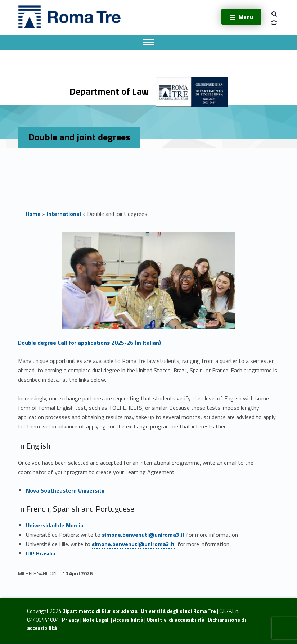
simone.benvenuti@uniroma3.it (143, 535)
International (64, 214)
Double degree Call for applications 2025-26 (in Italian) (89, 343)
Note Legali (96, 620)
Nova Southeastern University (65, 490)
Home (33, 214)
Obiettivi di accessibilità (175, 620)
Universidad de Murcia (55, 525)
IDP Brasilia (41, 553)
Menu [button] (246, 17)
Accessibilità (128, 620)
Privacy (71, 620)
